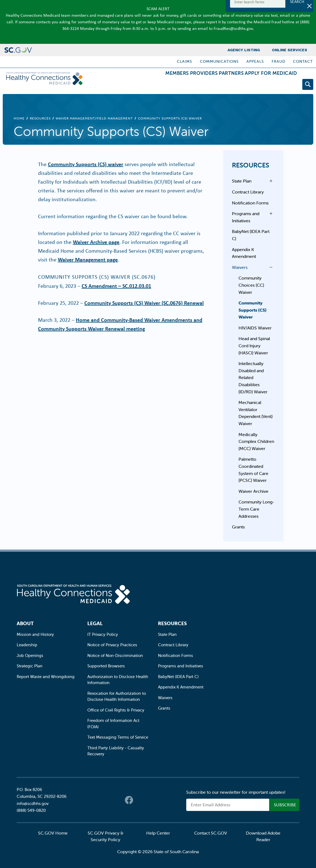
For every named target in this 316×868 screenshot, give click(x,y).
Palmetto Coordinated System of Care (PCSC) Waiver (253, 470)
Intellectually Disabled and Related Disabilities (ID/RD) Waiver (253, 377)
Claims (185, 61)
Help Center (158, 833)
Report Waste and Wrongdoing (46, 677)
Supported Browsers (106, 666)
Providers (182, 85)
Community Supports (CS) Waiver (252, 310)
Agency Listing (244, 50)
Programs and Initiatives (246, 217)
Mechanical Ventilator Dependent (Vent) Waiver (255, 413)
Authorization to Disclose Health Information (118, 680)
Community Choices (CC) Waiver (251, 285)
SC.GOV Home (53, 833)
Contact (303, 61)
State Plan (242, 181)
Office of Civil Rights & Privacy (116, 710)
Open (269, 181)
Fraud (278, 61)
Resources (40, 118)
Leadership (27, 645)
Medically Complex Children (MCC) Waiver (256, 441)
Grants (238, 527)
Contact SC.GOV (211, 833)
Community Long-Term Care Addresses (256, 509)
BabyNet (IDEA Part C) (251, 235)
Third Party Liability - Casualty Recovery (116, 751)
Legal (95, 623)
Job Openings (30, 655)
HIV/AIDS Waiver (255, 328)
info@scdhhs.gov (33, 803)
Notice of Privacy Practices (112, 645)
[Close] (309, 6)
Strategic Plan (30, 666)
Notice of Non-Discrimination (115, 655)
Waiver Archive (253, 491)
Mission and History (35, 634)
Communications (219, 61)
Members (146, 85)
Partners (218, 85)
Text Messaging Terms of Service (118, 737)
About (25, 623)
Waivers (240, 267)
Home (19, 118)
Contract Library (248, 192)
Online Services (290, 50)
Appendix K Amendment (244, 253)
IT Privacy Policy (103, 634)
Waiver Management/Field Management (94, 118)
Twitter (140, 800)
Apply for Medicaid (266, 85)
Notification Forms (250, 203)
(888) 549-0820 (31, 810)
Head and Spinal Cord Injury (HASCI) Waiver (254, 345)
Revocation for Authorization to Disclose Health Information (117, 696)
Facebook (129, 800)
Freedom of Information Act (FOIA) (113, 724)
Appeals (255, 61)
